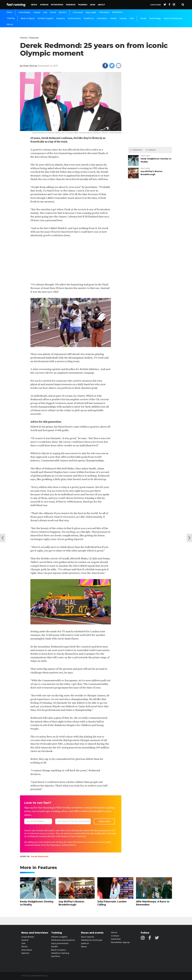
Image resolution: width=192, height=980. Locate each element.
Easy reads (91, 12)
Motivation (102, 18)
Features (34, 38)
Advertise (116, 939)
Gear (93, 5)
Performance (74, 18)
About (101, 5)
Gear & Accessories (173, 18)
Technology (155, 18)
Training (83, 5)
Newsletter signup (120, 942)
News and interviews (35, 933)
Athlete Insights (46, 18)
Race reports (88, 937)
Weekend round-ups (92, 940)
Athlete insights (59, 937)
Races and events (92, 933)
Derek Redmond (39, 856)
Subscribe (156, 5)
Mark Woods (30, 66)
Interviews (57, 5)
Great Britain (24, 12)
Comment (78, 12)
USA (45, 12)
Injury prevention (60, 943)
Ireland (37, 12)
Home (23, 38)
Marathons (89, 18)
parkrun (85, 943)
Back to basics (59, 950)
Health (113, 18)
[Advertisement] (71, 260)
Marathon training (60, 953)
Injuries (123, 18)
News (34, 5)
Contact (115, 936)
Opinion (44, 5)
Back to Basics (28, 18)
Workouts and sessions (63, 940)
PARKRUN (71, 5)
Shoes (143, 18)
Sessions (61, 18)
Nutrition (56, 956)
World (53, 12)
